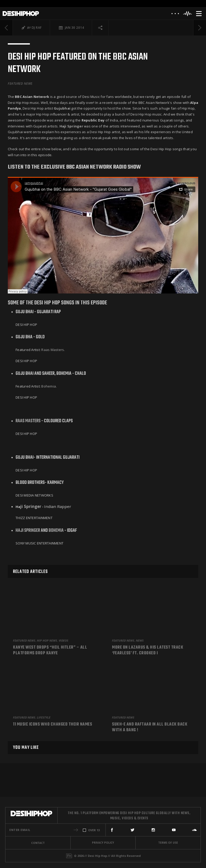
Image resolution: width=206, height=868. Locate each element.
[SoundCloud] (194, 830)
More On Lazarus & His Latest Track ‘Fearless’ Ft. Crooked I (148, 651)
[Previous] (6, 28)
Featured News (20, 84)
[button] (76, 830)
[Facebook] (112, 830)
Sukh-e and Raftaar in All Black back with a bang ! (150, 727)
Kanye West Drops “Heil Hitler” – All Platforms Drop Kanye (50, 651)
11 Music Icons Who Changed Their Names (52, 725)
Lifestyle (44, 717)
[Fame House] (69, 856)
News (140, 640)
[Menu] (199, 14)
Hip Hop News (47, 640)
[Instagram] (153, 830)
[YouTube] (174, 830)
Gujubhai (62, 108)
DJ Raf (37, 28)
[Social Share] (101, 28)
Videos (64, 640)
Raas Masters (53, 350)
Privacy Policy (103, 843)
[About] (175, 15)
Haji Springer (28, 531)
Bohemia (49, 386)
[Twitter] (132, 830)
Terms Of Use (168, 843)
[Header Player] (188, 14)
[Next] (200, 28)
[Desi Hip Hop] (21, 14)
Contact (38, 843)
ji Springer (31, 506)
